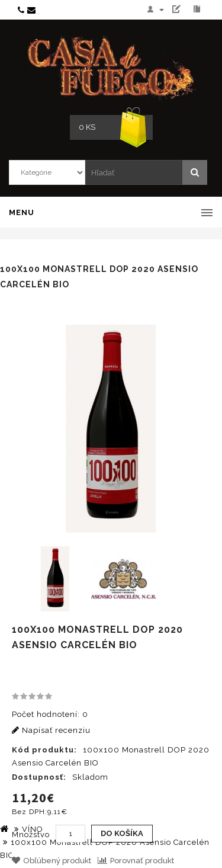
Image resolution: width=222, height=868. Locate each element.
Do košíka (122, 833)
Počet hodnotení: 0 (50, 714)
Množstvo (31, 835)
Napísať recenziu (51, 730)
